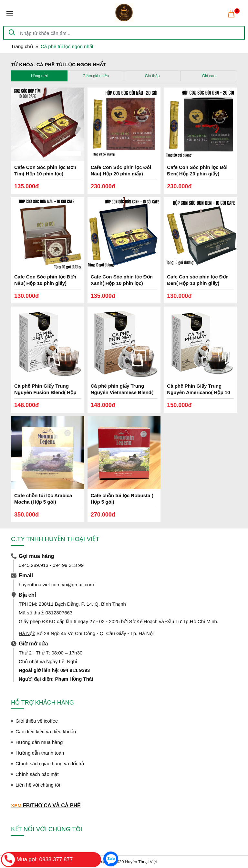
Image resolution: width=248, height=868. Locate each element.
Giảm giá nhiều (96, 76)
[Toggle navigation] (10, 13)
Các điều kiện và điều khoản (46, 732)
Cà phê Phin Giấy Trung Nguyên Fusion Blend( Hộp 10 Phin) (45, 392)
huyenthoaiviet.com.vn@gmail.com (56, 585)
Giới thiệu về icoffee (37, 721)
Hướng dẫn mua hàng (39, 742)
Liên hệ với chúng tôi (38, 785)
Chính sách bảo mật (37, 774)
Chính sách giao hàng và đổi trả (50, 763)
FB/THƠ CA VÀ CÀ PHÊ (52, 805)
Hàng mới (39, 76)
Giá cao (209, 76)
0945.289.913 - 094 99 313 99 (51, 565)
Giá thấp (152, 76)
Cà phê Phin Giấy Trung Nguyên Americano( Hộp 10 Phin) (198, 392)
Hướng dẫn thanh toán (40, 753)
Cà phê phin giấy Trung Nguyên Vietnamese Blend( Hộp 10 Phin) (122, 392)
